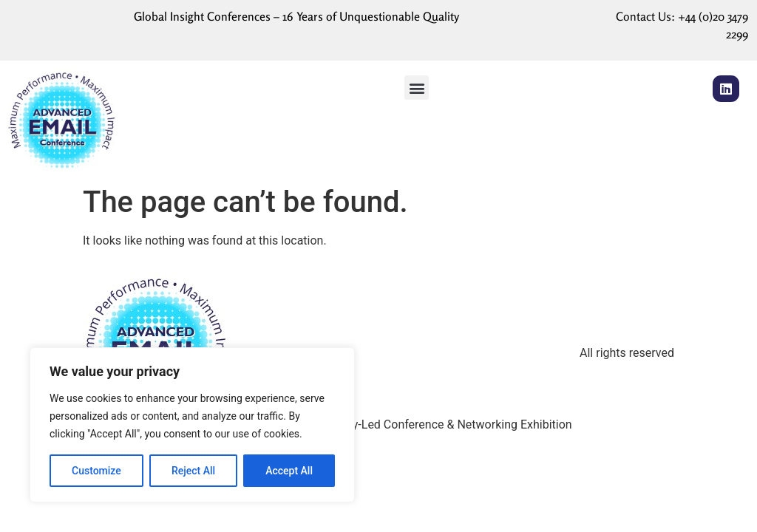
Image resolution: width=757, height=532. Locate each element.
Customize (96, 471)
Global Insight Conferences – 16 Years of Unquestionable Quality (296, 16)
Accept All (289, 471)
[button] (417, 88)
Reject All (193, 471)
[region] (192, 425)
